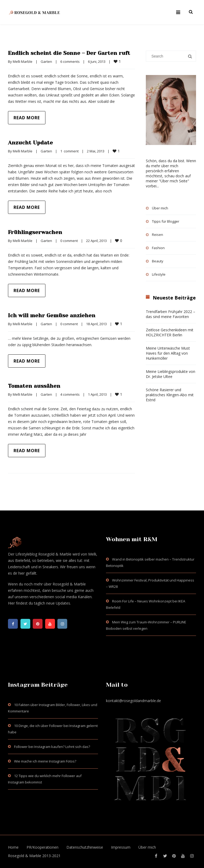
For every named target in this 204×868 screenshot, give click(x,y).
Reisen (158, 235)
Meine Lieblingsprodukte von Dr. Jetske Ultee (171, 374)
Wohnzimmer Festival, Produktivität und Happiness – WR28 (150, 583)
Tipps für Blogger (166, 221)
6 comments (70, 61)
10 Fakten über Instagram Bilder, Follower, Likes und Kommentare (53, 708)
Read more (27, 118)
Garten (46, 61)
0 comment (69, 241)
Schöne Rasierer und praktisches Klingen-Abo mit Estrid (170, 395)
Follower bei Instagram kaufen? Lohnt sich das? (52, 747)
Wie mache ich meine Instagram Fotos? (45, 761)
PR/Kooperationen (42, 847)
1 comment (69, 151)
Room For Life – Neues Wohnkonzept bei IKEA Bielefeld (146, 604)
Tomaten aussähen (34, 386)
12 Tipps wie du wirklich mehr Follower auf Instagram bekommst (45, 779)
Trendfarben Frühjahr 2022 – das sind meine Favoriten (171, 314)
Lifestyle (159, 274)
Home (13, 847)
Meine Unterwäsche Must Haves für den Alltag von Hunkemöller (168, 353)
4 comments (70, 394)
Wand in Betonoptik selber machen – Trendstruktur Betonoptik (150, 562)
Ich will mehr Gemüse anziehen (52, 316)
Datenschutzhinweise (85, 847)
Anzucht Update (30, 143)
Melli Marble (23, 61)
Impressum (121, 847)
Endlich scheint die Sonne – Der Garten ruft (69, 53)
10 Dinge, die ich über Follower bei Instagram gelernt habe (53, 729)
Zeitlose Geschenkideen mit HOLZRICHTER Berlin (170, 332)
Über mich (160, 208)
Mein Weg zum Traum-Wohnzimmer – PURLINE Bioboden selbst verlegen (146, 625)
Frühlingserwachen (35, 232)
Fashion (158, 248)
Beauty (158, 261)
